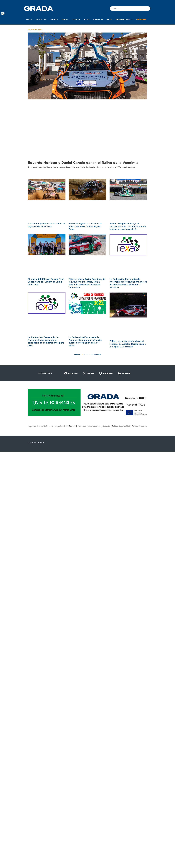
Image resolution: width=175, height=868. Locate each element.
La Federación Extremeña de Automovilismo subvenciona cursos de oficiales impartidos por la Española (128, 283)
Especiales (98, 19)
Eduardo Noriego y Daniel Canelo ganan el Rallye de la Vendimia (83, 163)
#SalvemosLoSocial (125, 19)
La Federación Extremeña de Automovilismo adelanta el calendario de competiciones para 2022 (46, 341)
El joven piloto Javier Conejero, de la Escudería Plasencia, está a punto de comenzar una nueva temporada (87, 283)
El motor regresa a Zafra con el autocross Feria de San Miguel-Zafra (85, 226)
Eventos (76, 19)
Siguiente (98, 355)
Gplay (109, 19)
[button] (143, 19)
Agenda (65, 19)
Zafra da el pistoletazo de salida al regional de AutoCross (46, 225)
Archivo (54, 19)
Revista (29, 19)
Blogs (87, 19)
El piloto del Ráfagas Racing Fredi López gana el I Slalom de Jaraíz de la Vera (46, 282)
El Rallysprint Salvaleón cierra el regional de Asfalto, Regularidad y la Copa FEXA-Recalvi (128, 344)
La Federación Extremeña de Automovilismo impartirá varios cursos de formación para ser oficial (85, 341)
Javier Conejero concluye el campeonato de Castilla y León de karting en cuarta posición (128, 226)
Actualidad (41, 19)
